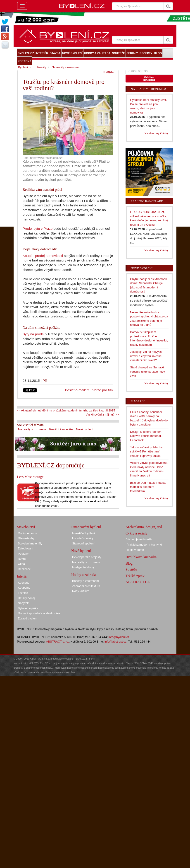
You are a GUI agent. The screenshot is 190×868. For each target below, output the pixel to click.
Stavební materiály (30, 543)
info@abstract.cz (115, 642)
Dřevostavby (26, 538)
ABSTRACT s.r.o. (58, 642)
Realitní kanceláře (61, 429)
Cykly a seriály (137, 533)
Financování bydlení (86, 527)
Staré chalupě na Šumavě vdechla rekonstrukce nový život (147, 372)
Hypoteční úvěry (83, 538)
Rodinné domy (27, 533)
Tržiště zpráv (135, 576)
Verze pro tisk (103, 390)
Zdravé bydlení (28, 618)
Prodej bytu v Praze (38, 228)
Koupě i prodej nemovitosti (43, 256)
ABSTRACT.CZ (138, 582)
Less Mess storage (30, 477)
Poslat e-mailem (77, 390)
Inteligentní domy (83, 567)
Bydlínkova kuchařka (141, 557)
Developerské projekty (87, 557)
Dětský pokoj (26, 598)
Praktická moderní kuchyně (144, 545)
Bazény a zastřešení (85, 581)
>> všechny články (156, 133)
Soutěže (131, 569)
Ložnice (23, 593)
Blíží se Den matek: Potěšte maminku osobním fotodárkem (148, 487)
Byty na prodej (34, 334)
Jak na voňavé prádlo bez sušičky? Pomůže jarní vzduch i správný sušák (147, 452)
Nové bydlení (85, 429)
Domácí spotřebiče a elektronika (39, 613)
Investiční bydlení (83, 533)
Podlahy (23, 554)
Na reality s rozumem (32, 429)
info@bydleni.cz (119, 637)
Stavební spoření (83, 543)
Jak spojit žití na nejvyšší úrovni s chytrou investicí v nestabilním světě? (146, 356)
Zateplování (26, 548)
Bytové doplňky (28, 608)
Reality (42, 67)
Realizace (24, 569)
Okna (21, 564)
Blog (129, 563)
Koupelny (24, 588)
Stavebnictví (26, 527)
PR (45, 381)
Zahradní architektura (86, 586)
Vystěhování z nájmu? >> (102, 415)
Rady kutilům (81, 591)
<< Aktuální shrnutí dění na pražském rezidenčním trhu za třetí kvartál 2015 (66, 410)
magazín (110, 71)
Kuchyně (24, 583)
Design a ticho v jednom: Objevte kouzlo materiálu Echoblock (146, 436)
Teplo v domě (135, 550)
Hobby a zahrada (83, 575)
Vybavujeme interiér (139, 539)
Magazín (138, 401)
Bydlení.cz (25, 67)
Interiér (22, 576)
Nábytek (23, 603)
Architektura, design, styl (144, 527)
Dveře (22, 559)
